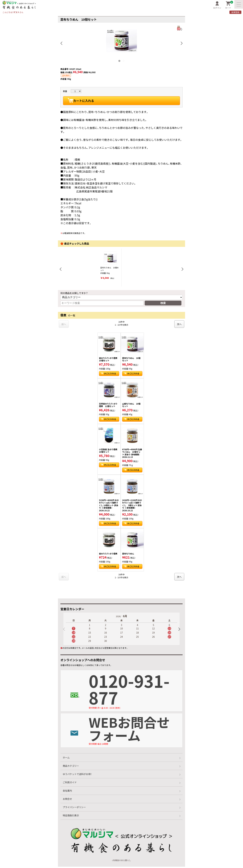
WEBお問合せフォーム (136, 730)
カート (229, 5)
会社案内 (67, 792)
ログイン (217, 5)
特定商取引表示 (71, 817)
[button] (179, 629)
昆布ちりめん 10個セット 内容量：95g (110, 266)
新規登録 (235, 12)
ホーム (66, 759)
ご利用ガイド (70, 784)
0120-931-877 (136, 690)
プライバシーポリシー (74, 808)
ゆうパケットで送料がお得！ (77, 775)
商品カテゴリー (71, 767)
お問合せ (67, 800)
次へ (179, 324)
